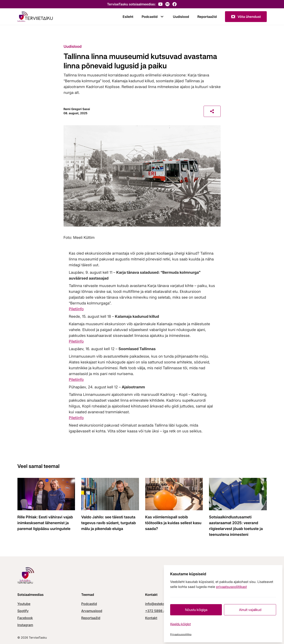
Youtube (24, 604)
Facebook (25, 618)
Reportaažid (207, 17)
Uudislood (181, 17)
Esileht (128, 17)
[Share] (212, 111)
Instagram (25, 625)
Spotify (23, 611)
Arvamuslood (92, 611)
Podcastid (153, 17)
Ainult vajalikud (250, 610)
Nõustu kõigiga (196, 610)
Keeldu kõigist (180, 624)
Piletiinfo (76, 309)
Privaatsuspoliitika (181, 634)
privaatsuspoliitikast (231, 587)
